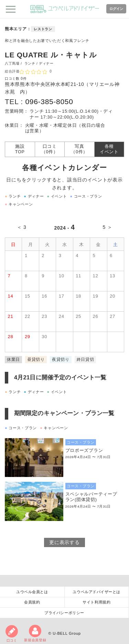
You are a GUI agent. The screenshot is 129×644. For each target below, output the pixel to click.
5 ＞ (108, 227)
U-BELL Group (67, 633)
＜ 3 (22, 227)
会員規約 (32, 602)
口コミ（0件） (50, 149)
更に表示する (64, 542)
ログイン (116, 9)
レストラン (43, 29)
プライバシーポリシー (64, 613)
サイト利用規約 (96, 602)
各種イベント (109, 149)
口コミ (12, 634)
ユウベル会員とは (32, 592)
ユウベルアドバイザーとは (96, 592)
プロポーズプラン (84, 451)
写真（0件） (79, 149)
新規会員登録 (35, 633)
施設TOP (20, 149)
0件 (24, 79)
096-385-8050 (49, 102)
